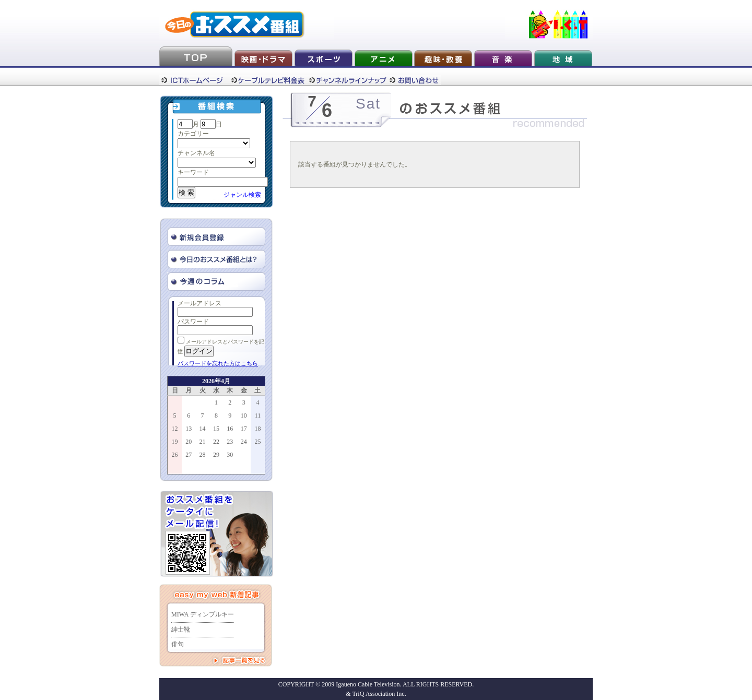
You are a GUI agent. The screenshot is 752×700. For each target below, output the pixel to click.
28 (203, 455)
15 (216, 429)
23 (230, 442)
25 (257, 442)
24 (244, 442)
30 (230, 455)
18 (257, 429)
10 (244, 416)
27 (189, 455)
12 (175, 429)
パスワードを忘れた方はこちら (218, 363)
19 (175, 442)
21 (203, 442)
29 (216, 455)
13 (189, 429)
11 (258, 416)
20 (189, 442)
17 (244, 429)
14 (203, 429)
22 (216, 442)
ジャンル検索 (242, 195)
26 (175, 455)
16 (230, 429)
